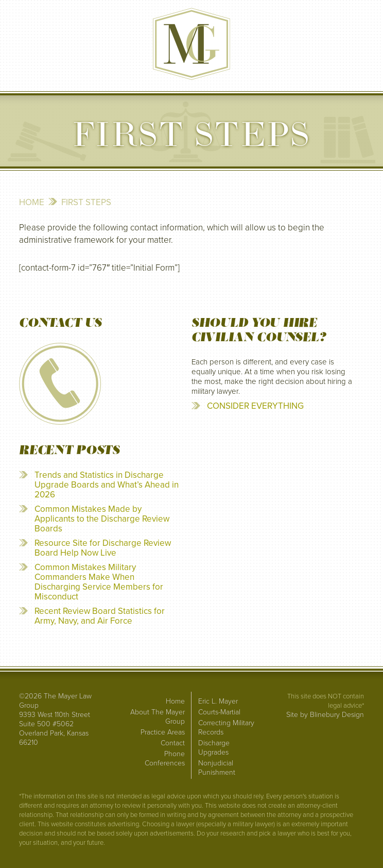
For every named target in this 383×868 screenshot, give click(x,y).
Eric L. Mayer (218, 701)
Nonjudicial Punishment (217, 768)
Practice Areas (163, 732)
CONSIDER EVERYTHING (255, 406)
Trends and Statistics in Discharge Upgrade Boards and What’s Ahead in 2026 (107, 485)
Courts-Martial (219, 712)
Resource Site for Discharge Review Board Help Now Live (103, 548)
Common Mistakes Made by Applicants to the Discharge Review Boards (102, 519)
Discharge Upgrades (214, 748)
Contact (173, 743)
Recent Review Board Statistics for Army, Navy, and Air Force (100, 616)
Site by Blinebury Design (325, 715)
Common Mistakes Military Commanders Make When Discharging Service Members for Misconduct (99, 582)
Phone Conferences (165, 758)
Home (32, 202)
